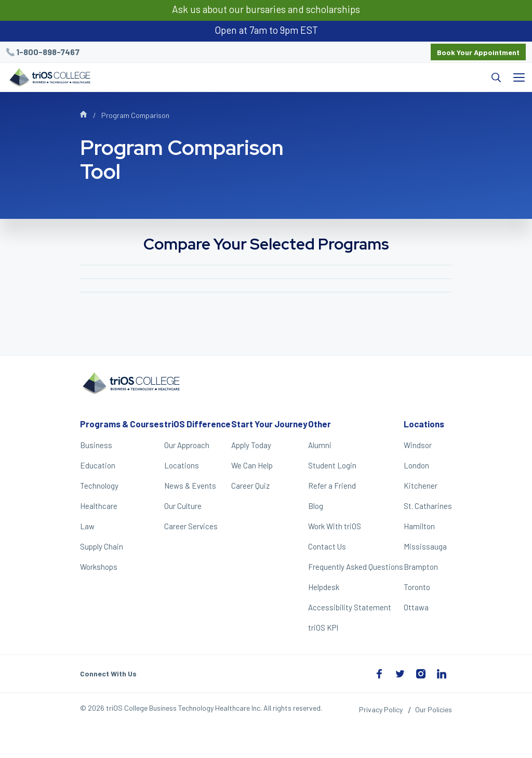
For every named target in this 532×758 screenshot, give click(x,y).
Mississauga (425, 546)
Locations (182, 465)
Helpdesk (324, 587)
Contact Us (327, 546)
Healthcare (99, 506)
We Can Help (252, 465)
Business (96, 445)
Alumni (320, 445)
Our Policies (434, 709)
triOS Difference (197, 424)
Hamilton (419, 526)
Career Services (191, 526)
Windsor (418, 445)
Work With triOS (335, 526)
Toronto (417, 587)
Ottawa (416, 607)
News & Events (190, 486)
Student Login (332, 465)
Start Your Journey (269, 424)
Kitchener (421, 486)
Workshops (99, 567)
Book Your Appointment (478, 52)
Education (98, 465)
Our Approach (187, 445)
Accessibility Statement (350, 607)
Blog (316, 506)
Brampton (421, 567)
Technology (99, 486)
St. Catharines (428, 506)
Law (87, 526)
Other (320, 424)
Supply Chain (102, 546)
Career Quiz (250, 486)
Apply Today (251, 445)
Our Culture (183, 506)
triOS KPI (323, 628)
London (416, 465)
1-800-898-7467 (48, 52)
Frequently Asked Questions (356, 567)
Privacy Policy (381, 709)
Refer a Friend (332, 486)
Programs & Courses (122, 424)
